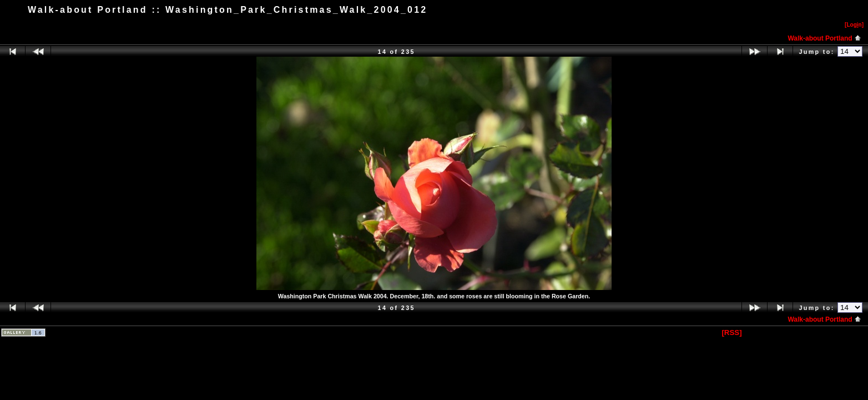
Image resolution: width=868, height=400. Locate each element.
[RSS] (731, 332)
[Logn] (854, 25)
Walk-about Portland (824, 38)
